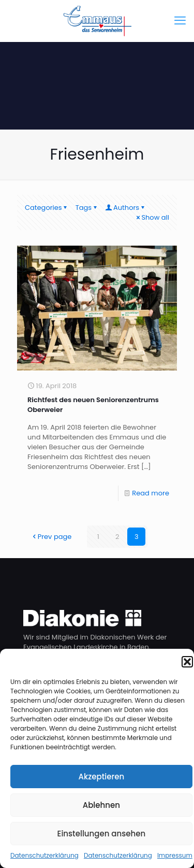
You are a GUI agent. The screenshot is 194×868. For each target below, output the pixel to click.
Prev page (51, 537)
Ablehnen (101, 805)
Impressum (175, 855)
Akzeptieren (101, 777)
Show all (152, 217)
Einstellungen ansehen (102, 834)
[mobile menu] (180, 21)
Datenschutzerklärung (44, 855)
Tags (87, 208)
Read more (151, 493)
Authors (125, 208)
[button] (187, 662)
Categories (47, 208)
